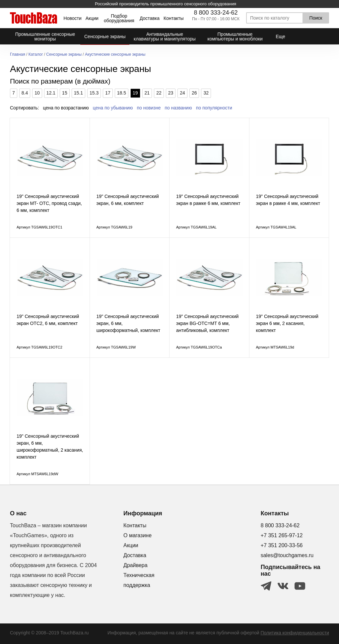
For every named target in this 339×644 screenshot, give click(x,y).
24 (182, 93)
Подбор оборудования (119, 18)
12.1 (51, 93)
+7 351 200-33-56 (282, 545)
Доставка (150, 18)
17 (108, 93)
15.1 (78, 93)
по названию (178, 108)
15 (65, 93)
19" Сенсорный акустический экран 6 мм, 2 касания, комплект (287, 323)
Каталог (36, 55)
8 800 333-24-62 (216, 13)
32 (206, 93)
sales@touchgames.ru (287, 555)
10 (37, 93)
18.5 (122, 93)
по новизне (149, 108)
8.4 (25, 93)
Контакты (173, 18)
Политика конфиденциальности (295, 633)
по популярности (214, 108)
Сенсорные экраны (64, 55)
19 (135, 93)
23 (171, 93)
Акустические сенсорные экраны (115, 55)
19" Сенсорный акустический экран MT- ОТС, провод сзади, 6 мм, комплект (49, 203)
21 (147, 93)
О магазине (137, 535)
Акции (92, 18)
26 (194, 93)
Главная (18, 55)
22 (159, 93)
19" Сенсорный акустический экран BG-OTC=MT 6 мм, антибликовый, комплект (207, 323)
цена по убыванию (113, 108)
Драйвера (136, 565)
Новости (73, 18)
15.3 (94, 93)
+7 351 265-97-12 (282, 535)
